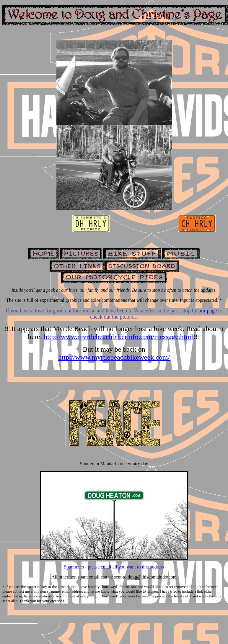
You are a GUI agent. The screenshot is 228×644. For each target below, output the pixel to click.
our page (208, 311)
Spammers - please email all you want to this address (114, 567)
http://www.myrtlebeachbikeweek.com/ (114, 357)
